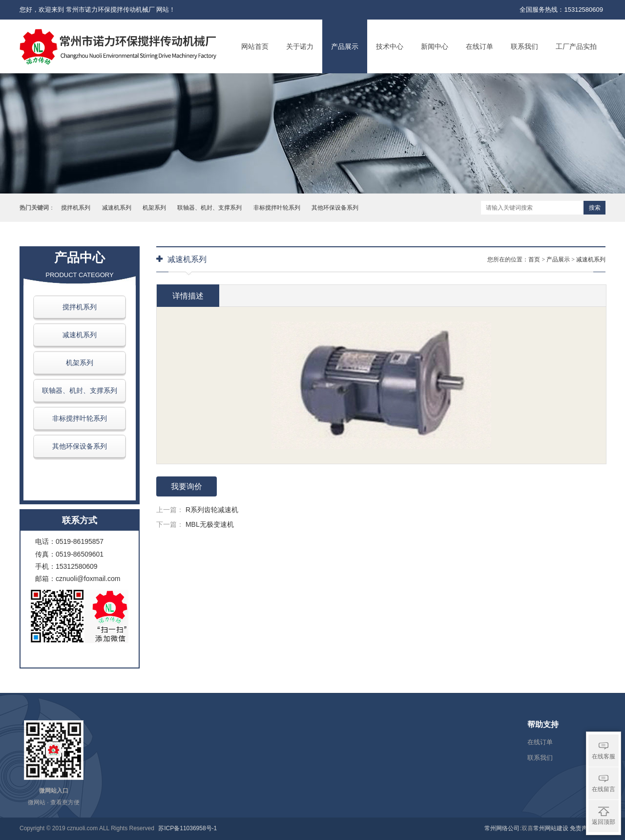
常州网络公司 (502, 828)
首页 (534, 259)
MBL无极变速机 (210, 524)
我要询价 (187, 486)
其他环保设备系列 (335, 208)
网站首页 (255, 46)
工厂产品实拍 (576, 46)
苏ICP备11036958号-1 (187, 828)
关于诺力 (300, 46)
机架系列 (154, 208)
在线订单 (479, 46)
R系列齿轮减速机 (212, 510)
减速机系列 (117, 208)
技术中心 (390, 46)
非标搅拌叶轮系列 (277, 208)
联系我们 (524, 46)
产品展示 (345, 46)
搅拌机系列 (76, 208)
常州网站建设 (551, 828)
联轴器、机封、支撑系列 (209, 208)
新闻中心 (435, 46)
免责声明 (582, 828)
